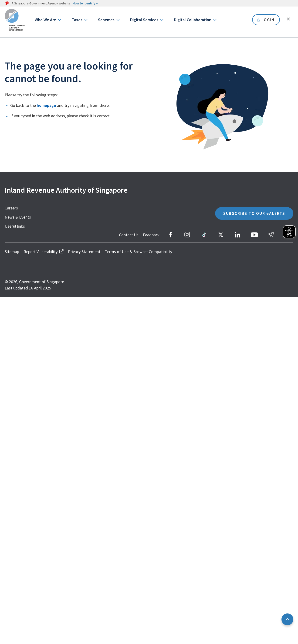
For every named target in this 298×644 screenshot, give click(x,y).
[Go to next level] (59, 20)
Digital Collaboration (193, 20)
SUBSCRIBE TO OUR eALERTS (254, 213)
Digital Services (144, 20)
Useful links (15, 226)
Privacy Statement (84, 252)
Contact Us (129, 235)
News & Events (18, 217)
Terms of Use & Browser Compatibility (138, 252)
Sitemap (12, 252)
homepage (47, 105)
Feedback (151, 235)
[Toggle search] (288, 19)
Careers (11, 208)
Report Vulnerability (44, 252)
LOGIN (266, 20)
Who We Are (45, 20)
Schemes (106, 20)
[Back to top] (287, 619)
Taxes (77, 20)
